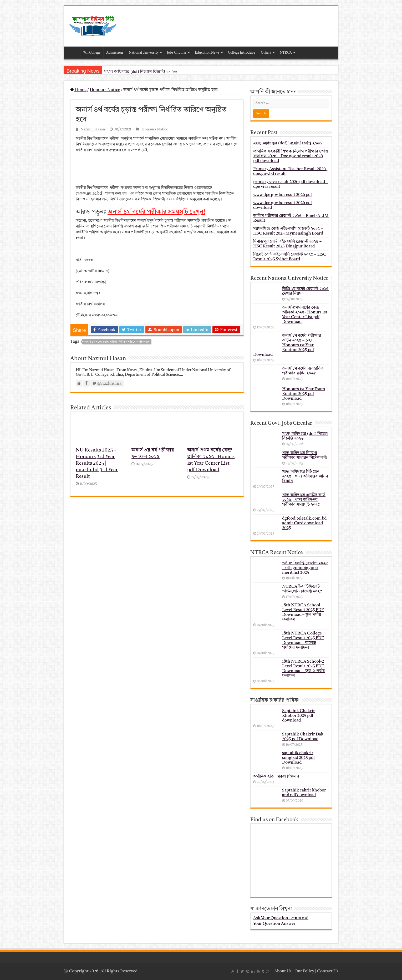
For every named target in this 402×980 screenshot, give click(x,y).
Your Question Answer (274, 924)
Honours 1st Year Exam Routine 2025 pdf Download (304, 394)
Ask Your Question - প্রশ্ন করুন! (281, 918)
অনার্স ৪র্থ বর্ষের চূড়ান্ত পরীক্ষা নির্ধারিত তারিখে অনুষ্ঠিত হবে (117, 342)
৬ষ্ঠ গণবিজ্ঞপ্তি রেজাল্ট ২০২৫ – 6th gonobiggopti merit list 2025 (305, 568)
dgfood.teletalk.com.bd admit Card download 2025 (304, 523)
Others (266, 53)
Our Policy (305, 971)
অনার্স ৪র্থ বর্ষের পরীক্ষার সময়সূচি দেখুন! (156, 212)
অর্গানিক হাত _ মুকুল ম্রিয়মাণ (276, 776)
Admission (115, 53)
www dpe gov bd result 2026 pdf (283, 195)
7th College (92, 53)
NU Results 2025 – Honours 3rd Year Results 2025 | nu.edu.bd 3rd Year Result (97, 463)
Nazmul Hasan (93, 130)
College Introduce (241, 53)
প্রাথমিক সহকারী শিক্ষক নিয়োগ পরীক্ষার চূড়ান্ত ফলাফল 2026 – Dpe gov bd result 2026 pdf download (291, 156)
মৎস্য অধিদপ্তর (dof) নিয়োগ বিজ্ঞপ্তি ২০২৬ (140, 71)
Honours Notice (105, 90)
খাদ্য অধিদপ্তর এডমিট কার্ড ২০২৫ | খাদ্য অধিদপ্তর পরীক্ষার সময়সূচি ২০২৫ (304, 500)
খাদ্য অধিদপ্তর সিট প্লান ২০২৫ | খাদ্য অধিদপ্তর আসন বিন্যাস (305, 476)
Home (73, 52)
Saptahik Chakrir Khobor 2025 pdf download (299, 716)
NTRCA (286, 53)
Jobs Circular (177, 53)
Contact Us (328, 971)
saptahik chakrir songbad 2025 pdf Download (298, 758)
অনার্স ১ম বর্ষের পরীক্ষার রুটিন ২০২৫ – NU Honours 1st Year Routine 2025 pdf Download (287, 345)
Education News (207, 53)
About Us (283, 971)
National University (144, 53)
